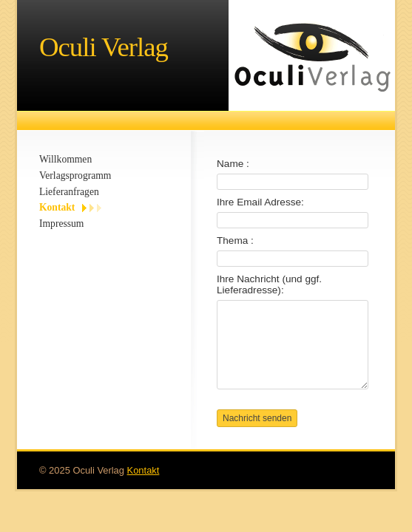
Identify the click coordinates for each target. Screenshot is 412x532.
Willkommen (65, 159)
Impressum (61, 224)
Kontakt (57, 207)
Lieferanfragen (69, 192)
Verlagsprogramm (75, 175)
